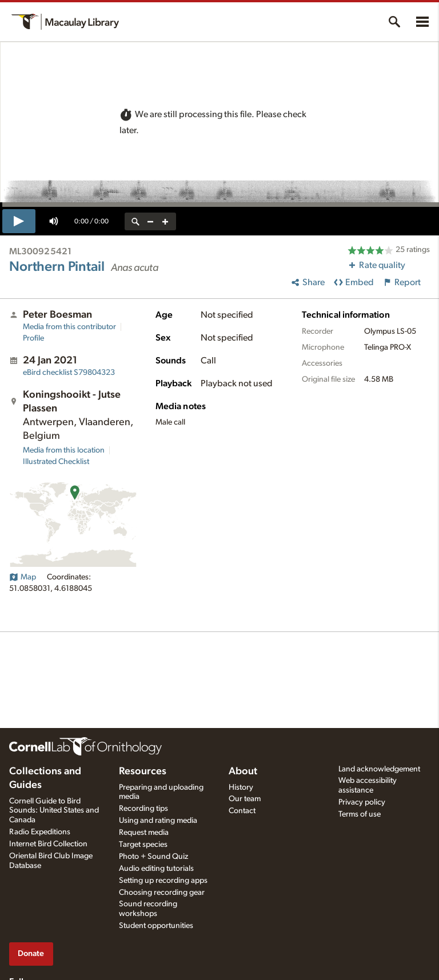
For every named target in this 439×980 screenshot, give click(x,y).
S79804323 (69, 373)
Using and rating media (158, 821)
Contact (242, 811)
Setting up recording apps (163, 881)
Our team (245, 799)
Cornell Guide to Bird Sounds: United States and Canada (54, 811)
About (243, 771)
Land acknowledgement (379, 769)
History (241, 787)
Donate (31, 953)
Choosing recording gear (162, 893)
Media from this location (64, 450)
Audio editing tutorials (156, 869)
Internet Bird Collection (48, 844)
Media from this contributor (69, 327)
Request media (144, 833)
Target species (143, 845)
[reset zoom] (135, 221)
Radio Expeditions (40, 832)
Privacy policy (362, 802)
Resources (143, 771)
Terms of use (360, 814)
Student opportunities (156, 926)
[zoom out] (150, 221)
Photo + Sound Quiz (153, 857)
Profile (33, 338)
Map (23, 577)
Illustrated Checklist (56, 462)
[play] (19, 221)
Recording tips (143, 809)
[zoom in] (165, 221)
